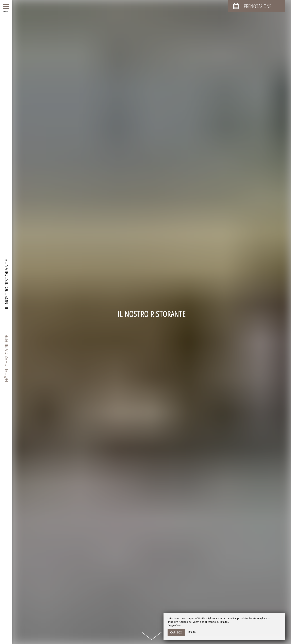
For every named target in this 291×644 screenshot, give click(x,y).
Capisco (176, 632)
